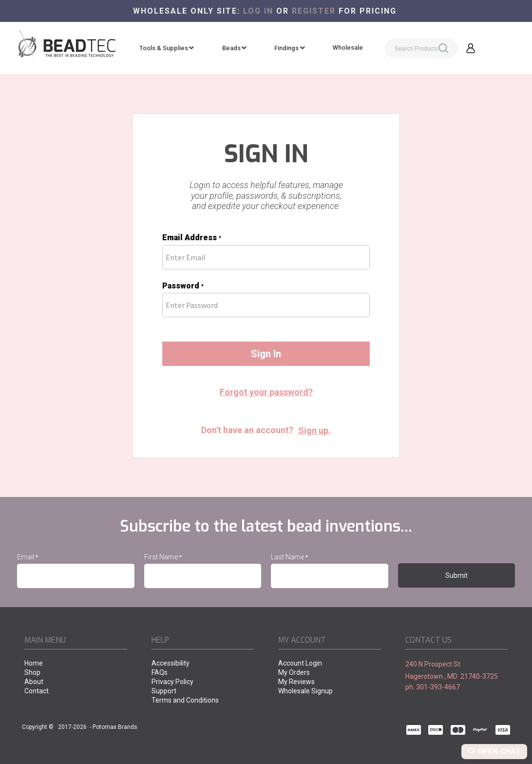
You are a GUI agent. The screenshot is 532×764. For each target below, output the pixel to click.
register (314, 11)
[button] (471, 48)
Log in (258, 11)
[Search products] (421, 48)
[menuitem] (167, 48)
